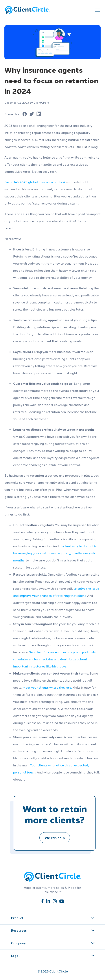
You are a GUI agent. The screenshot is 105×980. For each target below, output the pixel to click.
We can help (55, 838)
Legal (53, 955)
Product (53, 918)
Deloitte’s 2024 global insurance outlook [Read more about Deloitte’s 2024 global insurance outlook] (35, 182)
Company (53, 943)
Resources (53, 930)
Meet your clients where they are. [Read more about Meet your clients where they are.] (47, 687)
